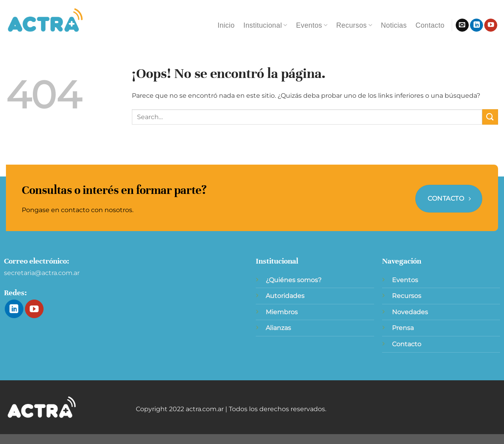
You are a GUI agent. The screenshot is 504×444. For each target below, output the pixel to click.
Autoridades (285, 296)
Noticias (394, 25)
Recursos (354, 25)
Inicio (226, 25)
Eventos (312, 25)
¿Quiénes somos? (294, 280)
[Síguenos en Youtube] (491, 25)
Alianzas (278, 328)
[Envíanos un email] (462, 25)
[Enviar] (490, 117)
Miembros (282, 312)
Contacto (430, 25)
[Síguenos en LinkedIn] (476, 25)
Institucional (265, 25)
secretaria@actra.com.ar (42, 273)
